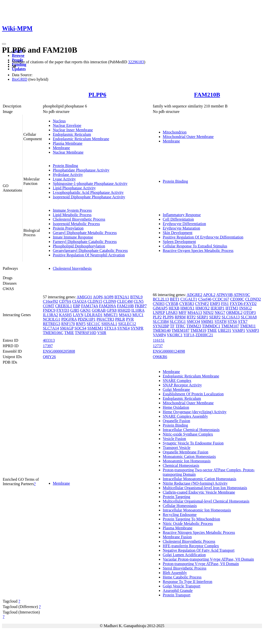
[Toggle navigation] (4, 44)
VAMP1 (239, 330)
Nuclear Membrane (68, 152)
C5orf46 (205, 299)
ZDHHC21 (204, 335)
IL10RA (138, 310)
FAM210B (207, 95)
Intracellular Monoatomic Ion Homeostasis (197, 510)
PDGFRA (69, 319)
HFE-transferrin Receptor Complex (191, 546)
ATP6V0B (224, 295)
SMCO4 (193, 322)
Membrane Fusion (177, 537)
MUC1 (138, 315)
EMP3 (215, 304)
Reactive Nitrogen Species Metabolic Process (199, 532)
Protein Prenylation (68, 228)
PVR (130, 319)
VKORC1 (175, 335)
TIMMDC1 (211, 326)
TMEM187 (180, 330)
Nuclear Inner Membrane (73, 130)
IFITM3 (232, 308)
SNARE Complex (177, 381)
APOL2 (209, 295)
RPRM (180, 317)
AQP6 (98, 297)
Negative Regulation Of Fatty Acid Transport (199, 550)
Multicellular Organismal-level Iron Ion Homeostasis (205, 488)
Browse (18, 55)
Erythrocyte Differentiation (184, 224)
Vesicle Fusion (175, 439)
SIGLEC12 (127, 324)
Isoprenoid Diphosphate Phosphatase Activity (89, 197)
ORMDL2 (234, 313)
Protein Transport (177, 595)
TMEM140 (162, 330)
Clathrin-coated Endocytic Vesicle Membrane (199, 492)
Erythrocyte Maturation (182, 228)
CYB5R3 (187, 304)
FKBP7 (141, 306)
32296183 (136, 62)
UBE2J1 (225, 330)
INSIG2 (246, 308)
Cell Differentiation (178, 219)
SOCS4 (80, 328)
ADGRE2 (194, 295)
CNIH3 (159, 304)
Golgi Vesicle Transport (182, 586)
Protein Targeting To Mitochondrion (191, 519)
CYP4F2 (202, 304)
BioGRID (20, 79)
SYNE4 (123, 328)
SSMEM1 (95, 328)
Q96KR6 (160, 357)
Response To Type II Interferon (188, 582)
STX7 (243, 322)
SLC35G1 (178, 322)
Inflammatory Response (182, 215)
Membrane (61, 148)
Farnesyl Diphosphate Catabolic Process (85, 242)
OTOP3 (250, 313)
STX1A (110, 328)
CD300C (237, 299)
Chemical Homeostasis (181, 465)
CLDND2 (253, 299)
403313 (49, 340)
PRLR (120, 319)
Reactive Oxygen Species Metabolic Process (198, 251)
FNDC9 (49, 310)
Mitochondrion (175, 132)
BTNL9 (136, 297)
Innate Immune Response (73, 237)
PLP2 (157, 317)
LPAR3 (172, 313)
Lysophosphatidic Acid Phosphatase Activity (88, 192)
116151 (159, 340)
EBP (76, 306)
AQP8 (109, 297)
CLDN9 (110, 301)
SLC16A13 (231, 317)
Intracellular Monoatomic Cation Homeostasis (200, 479)
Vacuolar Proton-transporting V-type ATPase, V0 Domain (208, 559)
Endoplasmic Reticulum (72, 134)
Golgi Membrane (176, 390)
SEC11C (93, 324)
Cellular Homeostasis (180, 506)
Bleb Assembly (175, 573)
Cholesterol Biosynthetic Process (79, 219)
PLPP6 (97, 95)
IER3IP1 (217, 308)
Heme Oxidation (176, 407)
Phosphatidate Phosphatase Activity (81, 170)
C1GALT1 (189, 299)
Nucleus (59, 121)
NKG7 (220, 313)
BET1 (175, 299)
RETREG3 (52, 324)
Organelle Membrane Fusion (186, 452)
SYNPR (137, 328)
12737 (158, 346)
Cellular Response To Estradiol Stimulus (195, 246)
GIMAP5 (160, 308)
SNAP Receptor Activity (182, 385)
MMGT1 (111, 315)
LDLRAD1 (94, 315)
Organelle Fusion (176, 421)
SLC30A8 (249, 317)
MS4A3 (125, 315)
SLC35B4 (161, 322)
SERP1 (202, 317)
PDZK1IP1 (87, 319)
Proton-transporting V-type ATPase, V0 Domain (201, 564)
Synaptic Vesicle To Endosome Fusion (193, 443)
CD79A (65, 301)
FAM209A (107, 306)
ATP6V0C (242, 295)
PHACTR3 (105, 319)
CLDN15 (95, 301)
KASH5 (65, 315)
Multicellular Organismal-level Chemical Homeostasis (206, 501)
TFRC (180, 326)
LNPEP (159, 313)
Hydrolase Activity (68, 175)
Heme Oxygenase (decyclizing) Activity (195, 412)
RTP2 (191, 317)
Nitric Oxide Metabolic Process (188, 524)
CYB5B (172, 304)
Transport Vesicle (177, 448)
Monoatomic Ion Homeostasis (187, 461)
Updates (19, 69)
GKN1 (86, 310)
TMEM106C (53, 333)
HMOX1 (188, 308)
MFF (182, 313)
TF (172, 326)
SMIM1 (207, 322)
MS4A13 (195, 313)
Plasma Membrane (68, 143)
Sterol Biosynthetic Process (185, 568)
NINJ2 (208, 313)
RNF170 (68, 324)
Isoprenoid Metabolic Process (76, 224)
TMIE (69, 333)
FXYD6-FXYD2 (243, 304)
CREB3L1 (64, 306)
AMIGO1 (84, 297)
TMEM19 (198, 330)
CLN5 (139, 301)
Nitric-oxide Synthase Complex (188, 434)
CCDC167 (221, 299)
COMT (49, 306)
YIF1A (189, 335)
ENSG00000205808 (59, 351)
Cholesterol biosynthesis (72, 268)
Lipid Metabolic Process (72, 215)
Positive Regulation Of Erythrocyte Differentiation (203, 237)
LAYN (78, 315)
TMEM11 (248, 326)
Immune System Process (72, 210)
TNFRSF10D (86, 333)
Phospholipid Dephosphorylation (79, 246)
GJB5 (75, 310)
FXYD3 (63, 310)
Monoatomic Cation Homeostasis (189, 457)
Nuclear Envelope (67, 125)
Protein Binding (65, 166)
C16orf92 (50, 301)
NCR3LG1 (52, 319)
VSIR (102, 333)
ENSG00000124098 (169, 351)
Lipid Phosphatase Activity (74, 188)
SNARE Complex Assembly (185, 416)
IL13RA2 (50, 315)
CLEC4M (125, 301)
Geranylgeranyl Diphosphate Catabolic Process (90, 251)
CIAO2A (79, 301)
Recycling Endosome (180, 515)
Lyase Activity (64, 179)
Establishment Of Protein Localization (193, 394)
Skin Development (178, 233)
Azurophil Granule (178, 591)
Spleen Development (179, 242)
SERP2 (215, 317)
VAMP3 (253, 330)
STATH (221, 322)
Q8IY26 (49, 357)
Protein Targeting (177, 497)
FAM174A (89, 306)
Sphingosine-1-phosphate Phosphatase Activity (90, 184)
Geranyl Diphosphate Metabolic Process (85, 233)
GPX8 (112, 310)
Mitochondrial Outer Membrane (188, 137)
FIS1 (225, 304)
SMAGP (67, 328)
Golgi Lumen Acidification (184, 555)
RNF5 (81, 324)
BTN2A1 (122, 297)
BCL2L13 (161, 299)
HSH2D (124, 310)
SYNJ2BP (161, 326)
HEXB (174, 308)
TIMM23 (194, 326)
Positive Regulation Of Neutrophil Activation (89, 255)
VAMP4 (159, 335)
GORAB (99, 310)
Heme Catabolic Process (182, 577)
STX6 (232, 322)
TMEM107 (230, 326)
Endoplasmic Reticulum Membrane (81, 139)
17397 (48, 346)
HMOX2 (203, 308)
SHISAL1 (109, 324)
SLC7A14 (51, 328)
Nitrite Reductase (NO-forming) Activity (195, 483)
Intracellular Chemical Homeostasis (191, 430)
